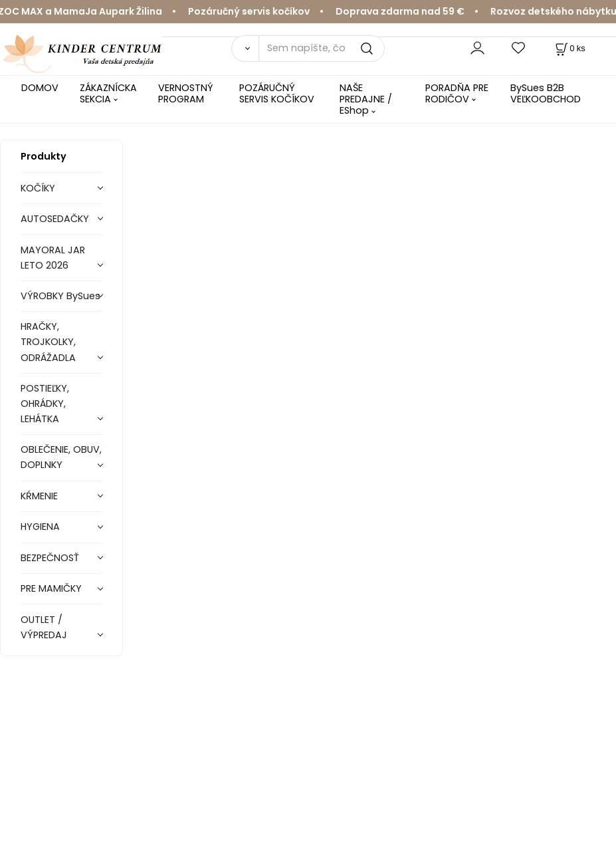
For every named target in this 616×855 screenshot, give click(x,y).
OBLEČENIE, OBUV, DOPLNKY (61, 457)
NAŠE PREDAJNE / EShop (366, 99)
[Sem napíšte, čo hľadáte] (322, 49)
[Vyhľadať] (245, 49)
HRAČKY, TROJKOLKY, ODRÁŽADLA (48, 342)
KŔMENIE (39, 496)
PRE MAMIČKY (51, 588)
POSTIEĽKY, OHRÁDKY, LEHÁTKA (45, 404)
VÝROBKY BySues (60, 296)
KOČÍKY (38, 188)
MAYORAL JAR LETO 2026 (53, 258)
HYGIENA (40, 527)
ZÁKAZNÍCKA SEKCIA (108, 93)
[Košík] (569, 48)
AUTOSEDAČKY (55, 219)
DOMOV (40, 88)
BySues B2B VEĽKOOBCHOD (546, 93)
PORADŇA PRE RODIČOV (457, 93)
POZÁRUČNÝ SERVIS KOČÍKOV (277, 93)
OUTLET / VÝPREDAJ (44, 627)
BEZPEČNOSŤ (50, 558)
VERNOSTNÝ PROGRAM (186, 93)
